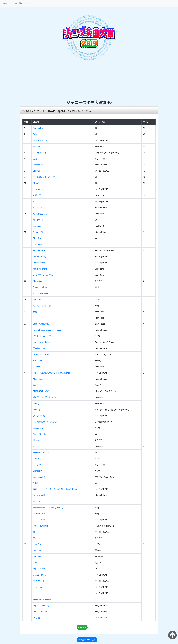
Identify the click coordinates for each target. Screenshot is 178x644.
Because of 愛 (39, 477)
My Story (37, 550)
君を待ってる (39, 348)
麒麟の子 (37, 195)
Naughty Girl (39, 232)
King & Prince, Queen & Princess (47, 330)
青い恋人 (37, 385)
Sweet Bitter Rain (41, 434)
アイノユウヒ (39, 416)
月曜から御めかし (41, 324)
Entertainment (39, 263)
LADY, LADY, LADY (41, 355)
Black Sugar (38, 281)
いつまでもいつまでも (43, 275)
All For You (38, 220)
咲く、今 (37, 465)
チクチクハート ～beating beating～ (49, 508)
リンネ (36, 440)
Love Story (38, 544)
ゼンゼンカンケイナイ (43, 306)
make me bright (40, 269)
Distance (37, 226)
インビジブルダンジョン (44, 336)
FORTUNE (37, 501)
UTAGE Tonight (40, 575)
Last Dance (38, 189)
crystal (36, 563)
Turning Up (38, 128)
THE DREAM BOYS (41, 391)
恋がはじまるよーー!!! (43, 214)
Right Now (38, 238)
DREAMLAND (39, 514)
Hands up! (38, 367)
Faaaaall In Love (40, 287)
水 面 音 (37, 618)
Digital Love (38, 471)
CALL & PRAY (39, 520)
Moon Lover (38, 379)
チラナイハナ (39, 318)
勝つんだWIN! (39, 495)
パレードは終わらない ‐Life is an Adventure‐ (53, 373)
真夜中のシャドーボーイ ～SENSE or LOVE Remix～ (56, 489)
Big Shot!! (37, 171)
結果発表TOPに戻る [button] (87, 640)
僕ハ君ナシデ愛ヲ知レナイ (45, 397)
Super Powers (39, 569)
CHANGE (37, 299)
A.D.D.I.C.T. (38, 446)
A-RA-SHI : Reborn (41, 452)
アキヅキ (37, 538)
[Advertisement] (89, 81)
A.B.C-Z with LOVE (41, 293)
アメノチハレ (39, 581)
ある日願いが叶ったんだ (44, 177)
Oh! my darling (39, 153)
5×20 (35, 134)
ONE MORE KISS (40, 244)
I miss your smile (41, 526)
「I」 (35, 593)
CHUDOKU (38, 557)
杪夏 (35, 312)
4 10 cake (37, 208)
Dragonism (38, 428)
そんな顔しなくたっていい (45, 422)
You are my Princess (42, 342)
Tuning (36, 403)
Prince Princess (40, 250)
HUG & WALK (39, 361)
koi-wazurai (38, 165)
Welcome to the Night (43, 599)
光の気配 (37, 146)
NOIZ (35, 483)
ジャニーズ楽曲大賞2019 (14, 3)
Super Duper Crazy (41, 605)
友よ (35, 159)
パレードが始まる (41, 257)
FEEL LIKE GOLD (40, 612)
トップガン (38, 459)
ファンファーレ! (40, 140)
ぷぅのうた (38, 587)
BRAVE (36, 183)
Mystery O (38, 410)
